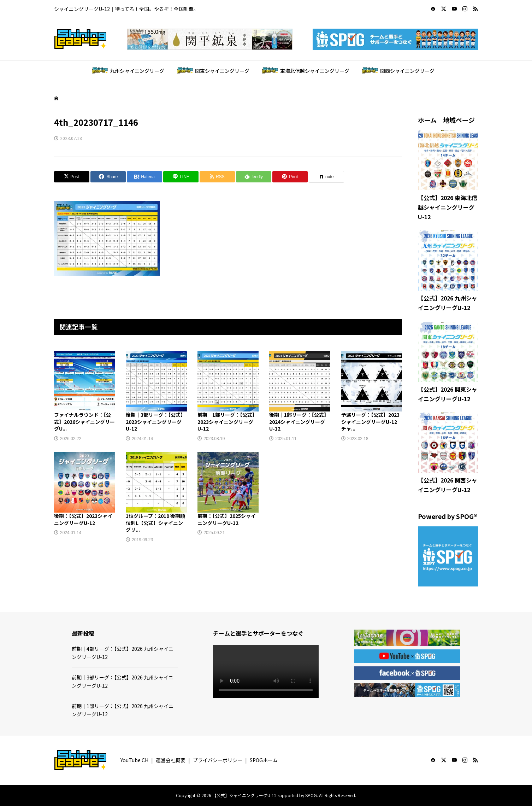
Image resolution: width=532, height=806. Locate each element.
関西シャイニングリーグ (407, 71)
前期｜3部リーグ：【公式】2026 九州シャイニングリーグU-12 (123, 681)
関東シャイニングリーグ (222, 71)
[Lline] (181, 177)
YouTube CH (134, 760)
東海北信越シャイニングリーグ (315, 71)
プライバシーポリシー (218, 760)
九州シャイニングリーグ (137, 71)
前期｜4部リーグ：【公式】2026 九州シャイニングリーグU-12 (123, 653)
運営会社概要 (171, 760)
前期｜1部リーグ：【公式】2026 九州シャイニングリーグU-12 (123, 710)
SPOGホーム (264, 760)
